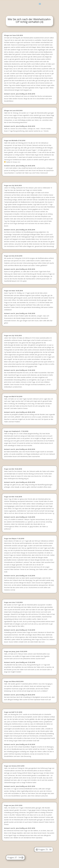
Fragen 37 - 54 (14, 857)
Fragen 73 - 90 (45, 849)
